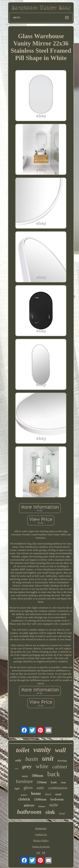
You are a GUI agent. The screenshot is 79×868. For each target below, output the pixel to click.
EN (38, 853)
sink (50, 812)
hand (62, 814)
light (17, 788)
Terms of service (41, 846)
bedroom (57, 799)
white (42, 766)
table (40, 788)
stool (58, 794)
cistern (24, 799)
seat (17, 768)
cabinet (60, 767)
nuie (25, 776)
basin (32, 759)
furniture (24, 781)
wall (60, 750)
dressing (62, 761)
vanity (42, 750)
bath (54, 782)
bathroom (29, 812)
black (48, 794)
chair (63, 783)
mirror (29, 805)
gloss (28, 787)
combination (58, 788)
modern (24, 795)
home (36, 793)
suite (53, 805)
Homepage (41, 828)
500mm (37, 776)
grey (27, 766)
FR (44, 853)
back (54, 774)
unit (48, 758)
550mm (42, 782)
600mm (42, 806)
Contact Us (41, 834)
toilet (23, 750)
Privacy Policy (41, 840)
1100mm (40, 799)
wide (18, 760)
